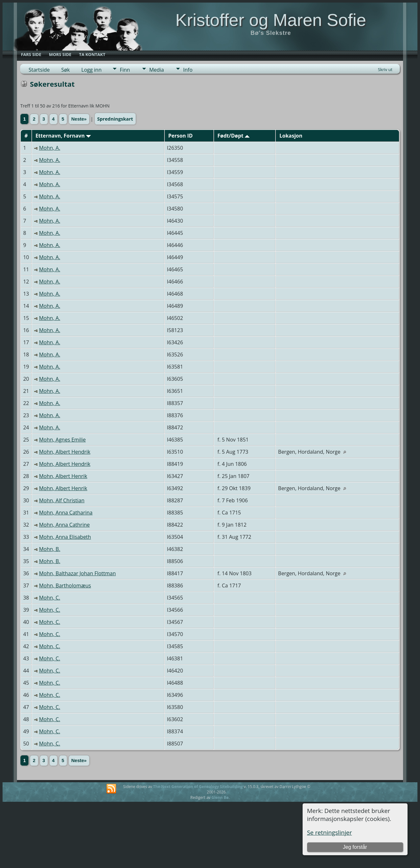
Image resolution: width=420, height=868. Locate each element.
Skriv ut (385, 69)
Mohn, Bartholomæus (65, 585)
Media (156, 70)
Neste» (79, 119)
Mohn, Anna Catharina (66, 513)
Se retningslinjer (330, 832)
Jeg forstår (355, 847)
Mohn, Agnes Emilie (62, 440)
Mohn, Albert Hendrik (65, 452)
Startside (39, 70)
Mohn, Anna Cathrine (64, 525)
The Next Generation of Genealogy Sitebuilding (198, 787)
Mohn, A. (50, 148)
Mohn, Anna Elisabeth (65, 537)
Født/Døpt (234, 136)
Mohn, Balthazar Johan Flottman (77, 573)
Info (188, 70)
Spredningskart (115, 119)
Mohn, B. (50, 549)
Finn (125, 70)
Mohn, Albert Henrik (63, 476)
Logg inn (91, 70)
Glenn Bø (220, 797)
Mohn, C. (50, 598)
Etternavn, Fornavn (63, 136)
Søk (65, 70)
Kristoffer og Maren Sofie (271, 20)
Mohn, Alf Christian (62, 500)
